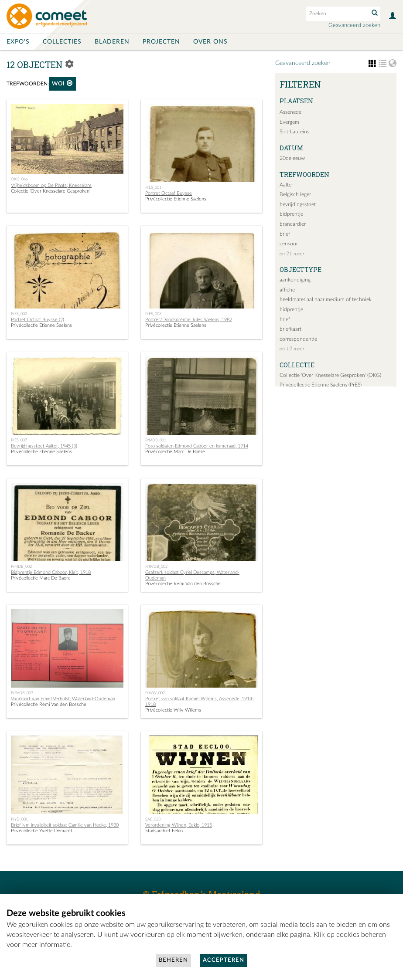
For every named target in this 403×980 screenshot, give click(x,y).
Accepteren (224, 960)
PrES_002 (19, 314)
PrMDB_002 (21, 566)
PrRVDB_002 (156, 566)
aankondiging (295, 280)
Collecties (62, 42)
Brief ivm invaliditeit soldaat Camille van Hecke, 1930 (65, 825)
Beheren (173, 960)
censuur (289, 244)
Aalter (286, 185)
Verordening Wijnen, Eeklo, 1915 (179, 825)
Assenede (290, 112)
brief (285, 234)
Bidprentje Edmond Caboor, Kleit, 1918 (51, 572)
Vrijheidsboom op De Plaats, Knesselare (51, 185)
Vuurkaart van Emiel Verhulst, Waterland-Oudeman (63, 699)
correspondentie (298, 339)
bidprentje (291, 214)
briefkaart (290, 329)
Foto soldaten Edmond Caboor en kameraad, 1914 (197, 446)
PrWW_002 (155, 693)
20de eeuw (292, 158)
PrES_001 (153, 187)
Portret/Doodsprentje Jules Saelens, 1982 (189, 320)
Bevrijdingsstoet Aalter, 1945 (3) (44, 446)
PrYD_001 (19, 819)
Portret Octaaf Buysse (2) (38, 320)
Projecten (161, 42)
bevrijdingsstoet (298, 204)
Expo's (18, 42)
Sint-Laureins (294, 132)
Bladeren (112, 42)
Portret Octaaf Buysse (169, 193)
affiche (287, 290)
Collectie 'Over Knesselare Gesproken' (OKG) (330, 375)
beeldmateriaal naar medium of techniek (326, 299)
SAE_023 (153, 819)
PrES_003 (153, 314)
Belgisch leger (295, 194)
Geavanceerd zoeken (354, 25)
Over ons (210, 42)
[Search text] (337, 14)
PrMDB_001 (156, 440)
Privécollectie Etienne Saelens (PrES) (321, 385)
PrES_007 (19, 440)
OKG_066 (19, 179)
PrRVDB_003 (22, 693)
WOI (62, 83)
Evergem (289, 122)
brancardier (293, 224)
